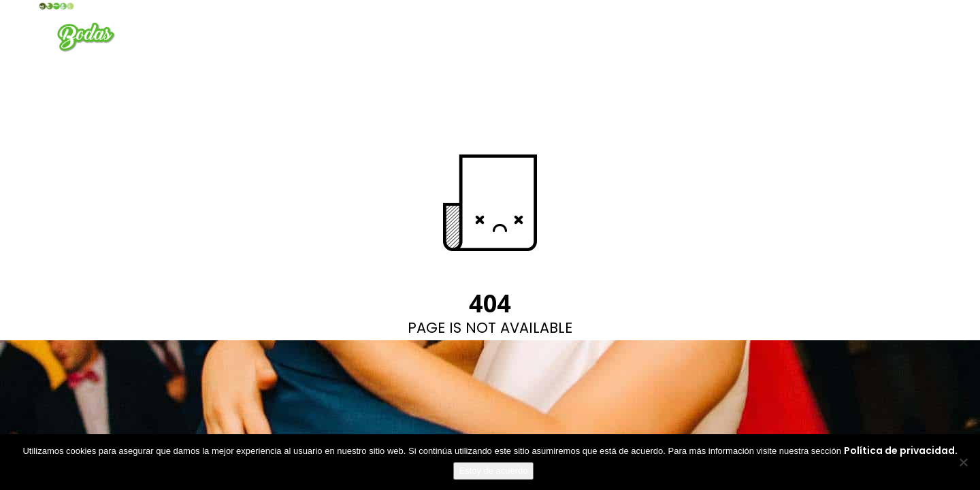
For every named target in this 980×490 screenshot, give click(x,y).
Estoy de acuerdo (493, 471)
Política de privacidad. (901, 451)
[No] (963, 462)
